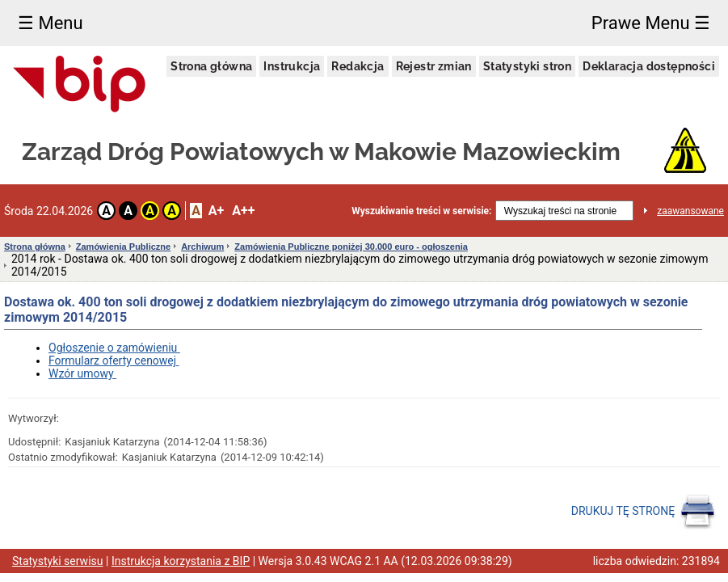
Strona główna (211, 66)
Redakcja (358, 66)
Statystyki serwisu (58, 561)
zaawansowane (690, 211)
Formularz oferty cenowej (114, 361)
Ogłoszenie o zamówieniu (114, 348)
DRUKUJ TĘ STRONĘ (644, 512)
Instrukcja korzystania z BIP (181, 561)
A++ (243, 211)
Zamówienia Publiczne (123, 247)
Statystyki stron (527, 66)
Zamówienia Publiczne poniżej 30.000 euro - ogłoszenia (351, 247)
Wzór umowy (82, 373)
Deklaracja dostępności (649, 66)
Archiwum (202, 247)
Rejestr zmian (434, 66)
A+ (216, 211)
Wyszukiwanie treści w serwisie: (421, 211)
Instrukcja (292, 66)
